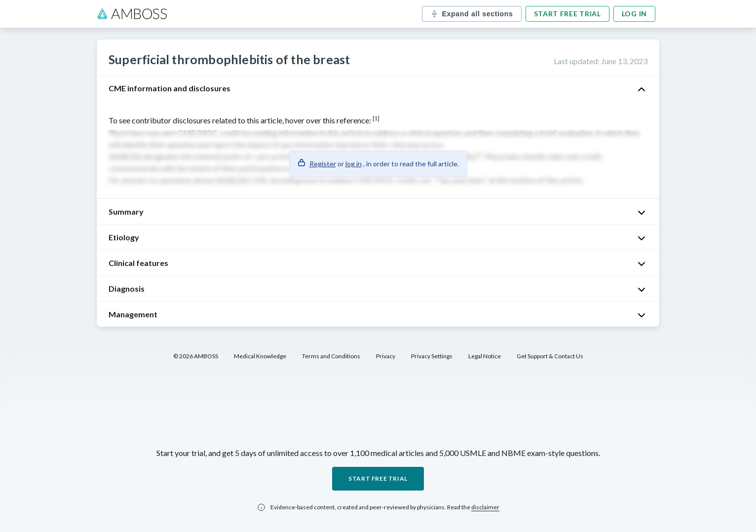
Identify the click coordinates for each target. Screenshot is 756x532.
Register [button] (323, 164)
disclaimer (485, 507)
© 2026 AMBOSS (196, 356)
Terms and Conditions (331, 356)
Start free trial (567, 14)
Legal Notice (485, 356)
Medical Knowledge (260, 356)
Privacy (386, 356)
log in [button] (354, 164)
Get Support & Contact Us (550, 356)
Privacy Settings (432, 356)
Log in (634, 14)
